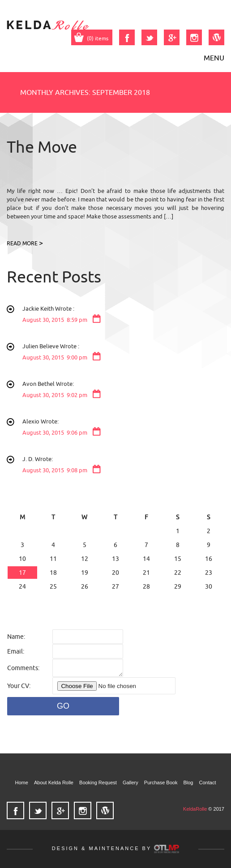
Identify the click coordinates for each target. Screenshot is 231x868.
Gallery (130, 782)
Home (22, 782)
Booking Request (98, 782)
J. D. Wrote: (123, 465)
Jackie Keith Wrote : (123, 315)
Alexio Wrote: (123, 428)
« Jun (17, 600)
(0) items (92, 38)
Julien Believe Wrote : (123, 353)
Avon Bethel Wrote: (123, 390)
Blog (188, 782)
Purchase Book (161, 782)
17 (22, 573)
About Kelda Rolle (54, 782)
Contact (208, 782)
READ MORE (22, 243)
